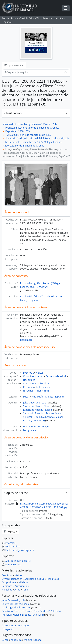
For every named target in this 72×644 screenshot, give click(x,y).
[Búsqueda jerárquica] (33, 72)
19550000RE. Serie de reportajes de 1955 (28, 135)
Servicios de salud (56, 376)
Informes (9, 543)
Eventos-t (28, 373)
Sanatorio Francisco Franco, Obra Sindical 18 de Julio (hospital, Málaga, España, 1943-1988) (44, 417)
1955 (47, 391)
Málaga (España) (54, 397)
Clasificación (13, 113)
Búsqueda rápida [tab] (14, 65)
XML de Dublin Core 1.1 (17, 561)
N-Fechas (28, 391)
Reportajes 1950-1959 (18, 131)
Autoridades (43, 387)
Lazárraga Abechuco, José (37, 410)
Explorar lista (11, 547)
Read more (26, 340)
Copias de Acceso (16, 493)
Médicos (45, 383)
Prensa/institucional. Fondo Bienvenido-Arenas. (32, 128)
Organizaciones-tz (33, 376)
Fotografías (29, 430)
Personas (28, 387)
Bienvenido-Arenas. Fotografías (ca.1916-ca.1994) (29, 124)
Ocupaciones (30, 383)
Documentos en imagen (37, 426)
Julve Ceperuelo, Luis (35, 403)
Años (39, 391)
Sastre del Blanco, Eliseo (37, 406)
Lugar (26, 397)
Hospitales (29, 380)
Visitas (40, 373)
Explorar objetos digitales (18, 550)
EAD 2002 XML (11, 564)
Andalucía (37, 397)
